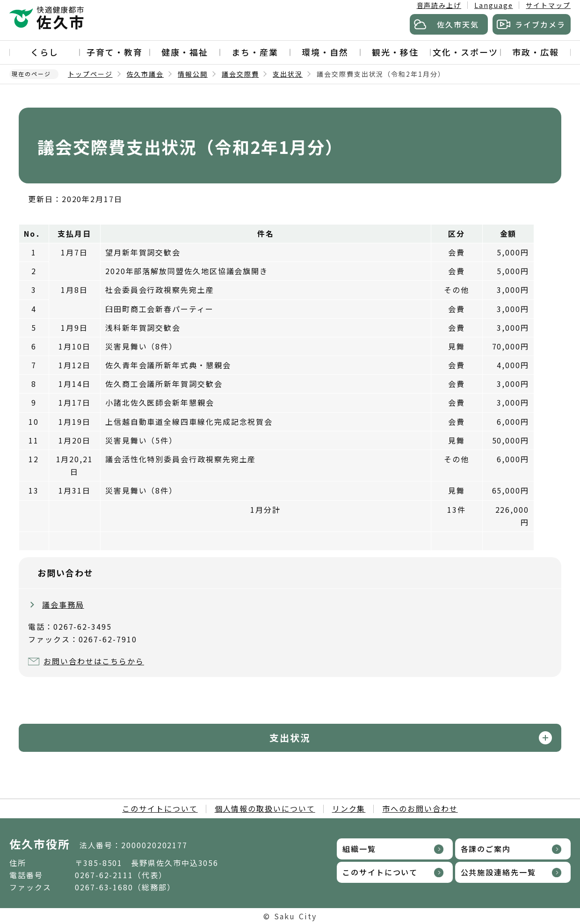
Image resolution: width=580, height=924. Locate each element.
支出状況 (288, 74)
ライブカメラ (540, 24)
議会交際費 (240, 74)
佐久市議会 (145, 74)
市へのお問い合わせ (420, 808)
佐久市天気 (458, 24)
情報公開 (193, 74)
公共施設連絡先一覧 (498, 872)
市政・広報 (536, 52)
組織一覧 (359, 849)
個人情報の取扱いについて (265, 808)
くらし (44, 52)
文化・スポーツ (465, 52)
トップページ (90, 74)
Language (493, 5)
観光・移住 (395, 52)
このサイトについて (160, 808)
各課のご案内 (486, 849)
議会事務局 (63, 604)
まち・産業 (255, 52)
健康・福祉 (185, 52)
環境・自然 (325, 52)
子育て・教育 (115, 52)
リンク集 (349, 808)
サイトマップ (548, 5)
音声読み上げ (439, 5)
